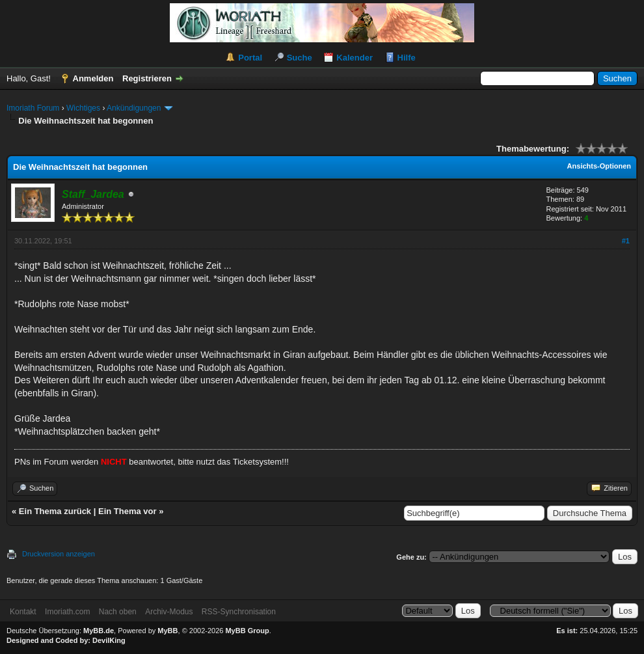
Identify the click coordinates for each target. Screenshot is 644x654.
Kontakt (23, 612)
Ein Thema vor (127, 511)
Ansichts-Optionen (599, 166)
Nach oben (118, 612)
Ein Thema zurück (55, 511)
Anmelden (93, 78)
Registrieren (147, 78)
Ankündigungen (134, 108)
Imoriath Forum (33, 108)
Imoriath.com (67, 612)
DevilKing (109, 640)
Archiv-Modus (169, 612)
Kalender (355, 58)
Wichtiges (83, 108)
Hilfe (407, 58)
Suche (300, 58)
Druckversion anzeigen (59, 554)
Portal (250, 58)
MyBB (168, 631)
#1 (626, 241)
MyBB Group (247, 631)
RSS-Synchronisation (239, 612)
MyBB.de (99, 631)
